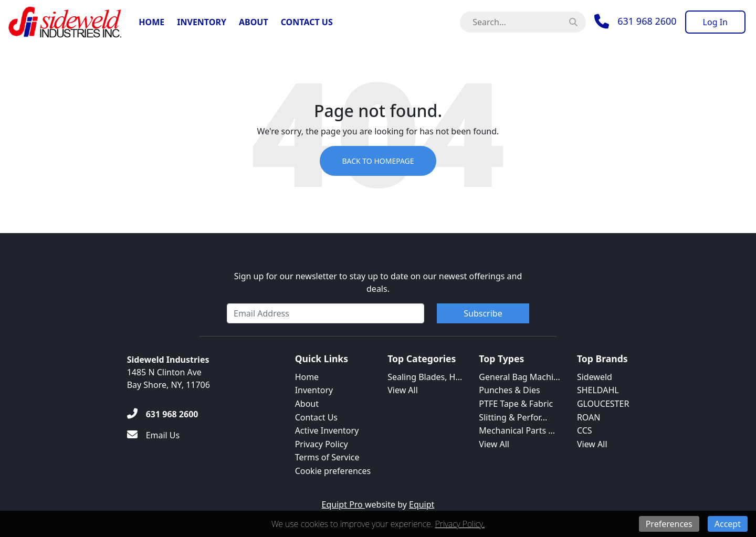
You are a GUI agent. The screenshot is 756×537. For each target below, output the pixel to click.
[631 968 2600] (163, 414)
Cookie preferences (333, 471)
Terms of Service (327, 457)
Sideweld (595, 377)
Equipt (422, 504)
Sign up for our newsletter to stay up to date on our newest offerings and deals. (378, 282)
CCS (585, 430)
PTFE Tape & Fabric (516, 404)
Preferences (669, 524)
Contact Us (307, 22)
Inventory (202, 22)
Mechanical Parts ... (517, 430)
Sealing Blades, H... (425, 377)
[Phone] (635, 22)
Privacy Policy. (460, 524)
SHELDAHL (598, 390)
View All (403, 390)
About (254, 22)
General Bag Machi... (519, 377)
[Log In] (715, 22)
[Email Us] (154, 435)
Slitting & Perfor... (513, 417)
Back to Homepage (378, 161)
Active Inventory (327, 430)
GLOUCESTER (603, 404)
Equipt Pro (343, 504)
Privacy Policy (322, 444)
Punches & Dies (509, 390)
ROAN (589, 417)
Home (151, 22)
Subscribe (483, 313)
